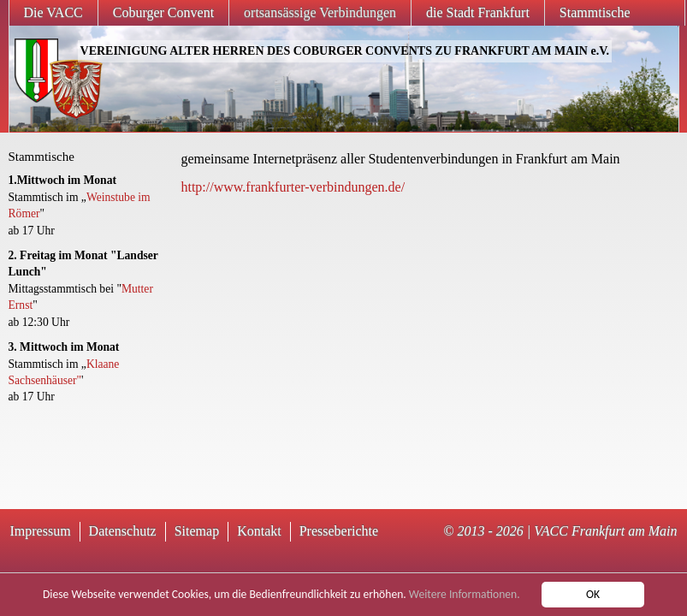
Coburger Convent (163, 12)
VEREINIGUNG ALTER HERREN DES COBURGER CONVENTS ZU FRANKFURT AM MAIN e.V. (345, 51)
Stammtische (595, 12)
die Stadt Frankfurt (478, 12)
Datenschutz (123, 531)
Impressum (41, 531)
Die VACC (53, 12)
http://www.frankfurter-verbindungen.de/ (293, 187)
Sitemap (197, 531)
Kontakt (259, 531)
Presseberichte (339, 531)
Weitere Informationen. (465, 595)
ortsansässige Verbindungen (320, 12)
